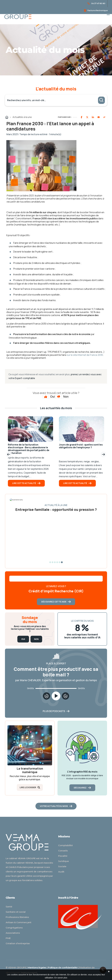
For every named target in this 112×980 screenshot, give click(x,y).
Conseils (63, 851)
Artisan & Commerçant (19, 922)
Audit (61, 872)
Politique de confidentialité (63, 968)
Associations (13, 933)
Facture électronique (96, 10)
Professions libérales (17, 917)
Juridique (64, 861)
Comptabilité (65, 845)
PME (8, 938)
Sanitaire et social (16, 912)
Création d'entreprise (18, 943)
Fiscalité (63, 856)
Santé (9, 907)
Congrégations (14, 928)
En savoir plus (61, 978)
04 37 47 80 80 (96, 4)
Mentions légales (37, 968)
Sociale (62, 866)
